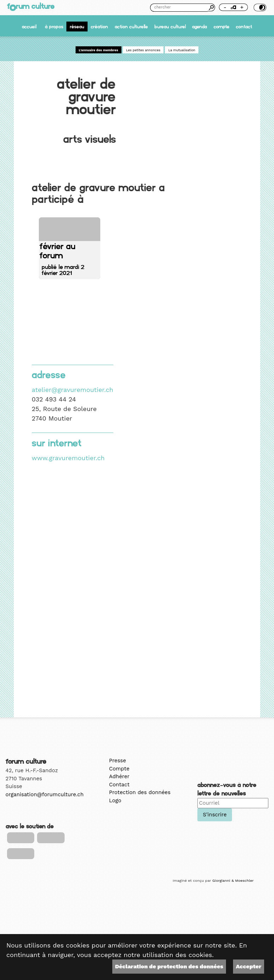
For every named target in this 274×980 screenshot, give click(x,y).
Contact (244, 27)
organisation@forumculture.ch (45, 794)
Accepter (249, 966)
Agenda (199, 27)
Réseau (77, 27)
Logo (115, 800)
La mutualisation (182, 50)
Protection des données (140, 792)
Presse (118, 761)
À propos (54, 27)
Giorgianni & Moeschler (233, 881)
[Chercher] (179, 8)
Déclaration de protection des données (169, 966)
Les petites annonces (143, 50)
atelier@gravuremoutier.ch (73, 390)
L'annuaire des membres (98, 50)
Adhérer (119, 776)
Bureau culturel (170, 27)
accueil (29, 27)
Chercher (212, 7)
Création (99, 27)
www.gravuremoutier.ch (68, 458)
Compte (222, 27)
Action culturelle (131, 27)
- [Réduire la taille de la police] (225, 7)
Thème (259, 7)
